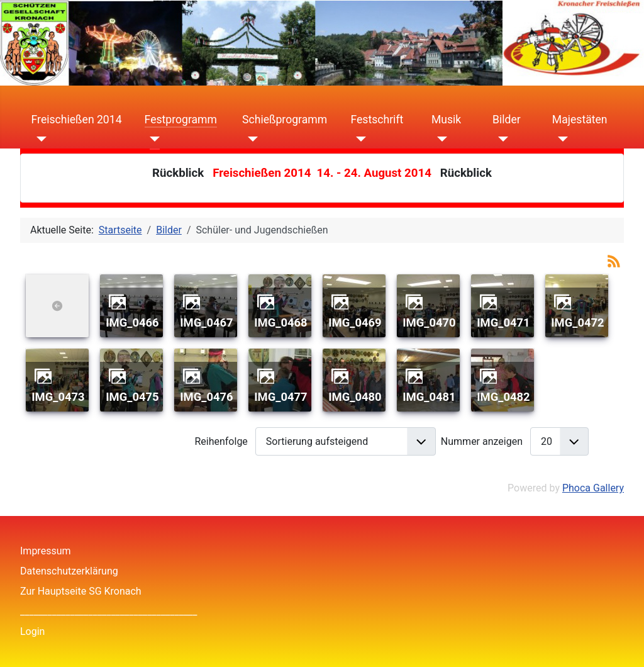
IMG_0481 (429, 397)
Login (32, 631)
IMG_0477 (280, 397)
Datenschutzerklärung (69, 571)
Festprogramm (181, 120)
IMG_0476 (206, 397)
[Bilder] (500, 138)
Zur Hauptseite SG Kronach (81, 591)
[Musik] (439, 138)
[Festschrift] (358, 138)
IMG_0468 (280, 322)
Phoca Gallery (593, 488)
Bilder (507, 120)
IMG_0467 (206, 322)
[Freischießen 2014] (39, 138)
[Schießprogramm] (250, 138)
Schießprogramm (285, 120)
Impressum (46, 551)
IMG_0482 (503, 397)
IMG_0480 (355, 397)
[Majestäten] (560, 138)
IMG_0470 (429, 322)
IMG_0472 (577, 322)
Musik (446, 120)
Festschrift (377, 120)
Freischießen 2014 (77, 120)
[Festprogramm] (153, 138)
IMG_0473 (58, 397)
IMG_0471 (503, 322)
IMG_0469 (355, 322)
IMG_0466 (132, 322)
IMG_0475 (132, 397)
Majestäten (580, 120)
